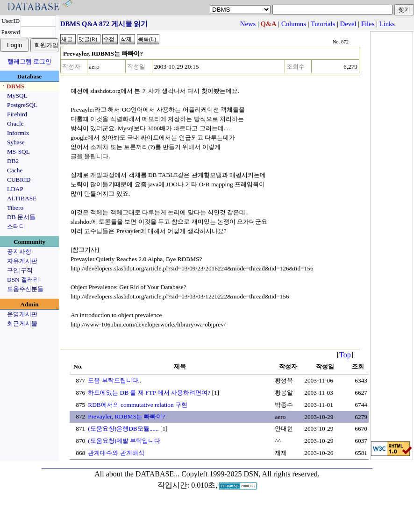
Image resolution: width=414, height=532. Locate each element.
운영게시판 (22, 314)
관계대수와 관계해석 (116, 453)
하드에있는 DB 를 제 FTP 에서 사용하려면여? (149, 393)
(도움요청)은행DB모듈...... (123, 429)
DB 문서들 (21, 217)
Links (387, 24)
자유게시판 (22, 261)
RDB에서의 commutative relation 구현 (138, 405)
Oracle (15, 124)
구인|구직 (20, 270)
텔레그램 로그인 (29, 61)
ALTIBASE (22, 198)
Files (368, 24)
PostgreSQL (22, 105)
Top (345, 355)
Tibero (15, 208)
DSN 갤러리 (23, 280)
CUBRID (19, 180)
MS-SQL (18, 152)
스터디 (16, 226)
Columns (294, 24)
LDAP (15, 189)
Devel (348, 24)
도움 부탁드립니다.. (114, 380)
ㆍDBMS (13, 86)
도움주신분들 (25, 289)
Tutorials (323, 24)
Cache (15, 170)
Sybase (16, 142)
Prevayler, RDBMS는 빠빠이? (126, 416)
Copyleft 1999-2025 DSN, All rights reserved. (250, 474)
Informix (18, 133)
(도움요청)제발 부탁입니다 (124, 441)
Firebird (17, 114)
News (248, 24)
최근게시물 (22, 323)
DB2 (13, 161)
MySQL (17, 96)
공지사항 (19, 252)
